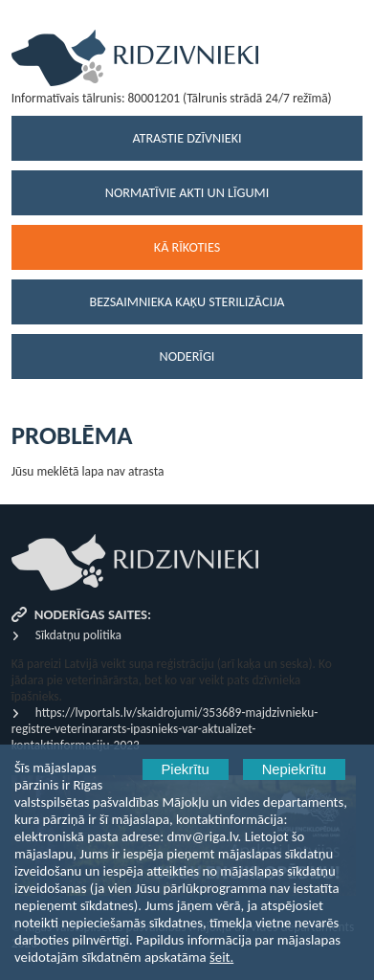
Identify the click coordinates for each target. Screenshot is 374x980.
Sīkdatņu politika (78, 635)
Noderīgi (187, 356)
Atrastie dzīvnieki (187, 138)
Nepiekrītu (294, 769)
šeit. (221, 957)
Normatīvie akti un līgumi (187, 193)
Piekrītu (186, 769)
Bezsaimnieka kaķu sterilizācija (187, 302)
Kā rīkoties (187, 247)
